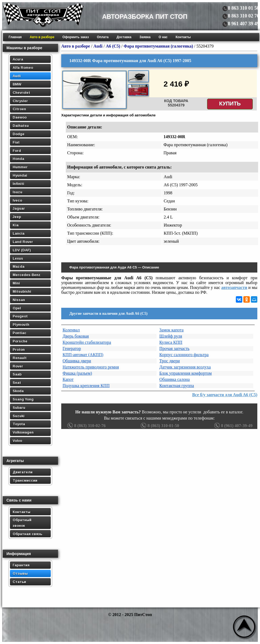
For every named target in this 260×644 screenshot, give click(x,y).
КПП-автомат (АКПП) (83, 355)
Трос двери (169, 361)
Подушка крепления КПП (86, 386)
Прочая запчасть (174, 348)
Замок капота (171, 330)
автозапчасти (234, 287)
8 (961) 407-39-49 (233, 426)
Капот (68, 379)
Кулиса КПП (171, 342)
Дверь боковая (76, 336)
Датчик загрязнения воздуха (185, 367)
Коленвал (71, 330)
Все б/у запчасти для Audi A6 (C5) (225, 395)
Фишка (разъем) (77, 373)
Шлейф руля (171, 336)
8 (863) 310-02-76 (86, 426)
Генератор (72, 348)
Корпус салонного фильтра (184, 355)
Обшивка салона (174, 379)
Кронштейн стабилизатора (87, 342)
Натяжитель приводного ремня (91, 367)
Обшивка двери (77, 361)
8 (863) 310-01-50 (159, 426)
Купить (230, 103)
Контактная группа (177, 386)
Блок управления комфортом (185, 373)
